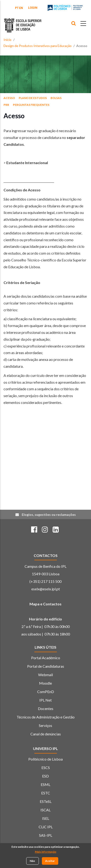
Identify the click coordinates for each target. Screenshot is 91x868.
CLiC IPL (46, 827)
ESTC (46, 793)
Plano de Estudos (33, 98)
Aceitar (50, 861)
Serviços (45, 725)
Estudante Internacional (27, 163)
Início (7, 40)
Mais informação (46, 852)
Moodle (45, 683)
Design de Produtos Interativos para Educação (38, 46)
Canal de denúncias (46, 734)
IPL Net (45, 700)
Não (32, 861)
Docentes (46, 708)
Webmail (45, 675)
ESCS (46, 767)
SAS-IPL (46, 835)
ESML (45, 784)
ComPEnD (46, 692)
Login (33, 8)
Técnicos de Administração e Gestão (46, 717)
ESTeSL (46, 801)
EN (21, 8)
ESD (45, 776)
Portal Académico (46, 658)
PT (17, 8)
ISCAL (45, 810)
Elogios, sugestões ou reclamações (49, 515)
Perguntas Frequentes (31, 105)
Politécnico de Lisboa (45, 759)
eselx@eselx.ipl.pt (46, 589)
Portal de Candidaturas (46, 666)
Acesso (9, 98)
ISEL (46, 818)
